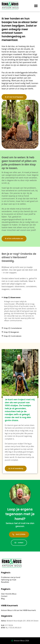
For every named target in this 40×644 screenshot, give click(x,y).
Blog (3, 599)
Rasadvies (5, 582)
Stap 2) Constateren (13, 328)
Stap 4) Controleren (12, 336)
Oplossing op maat (9, 580)
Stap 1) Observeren (12, 297)
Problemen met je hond (11, 577)
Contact (4, 596)
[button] (36, 6)
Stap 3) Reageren (11, 332)
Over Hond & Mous (9, 594)
